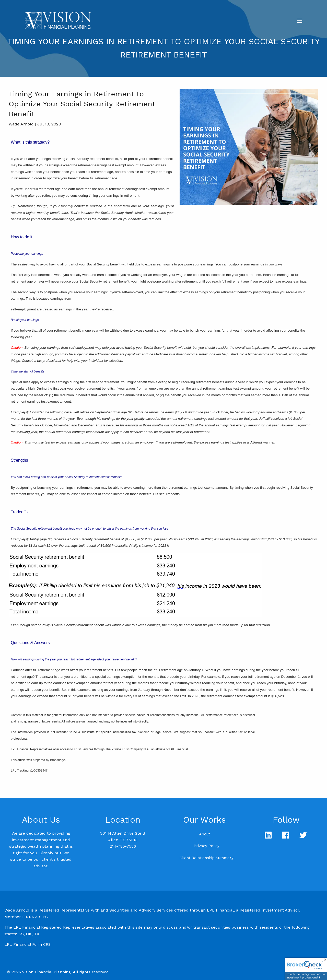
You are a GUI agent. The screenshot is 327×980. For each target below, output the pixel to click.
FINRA (28, 917)
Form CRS (41, 944)
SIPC (43, 917)
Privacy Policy (207, 846)
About (205, 834)
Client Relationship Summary (207, 858)
